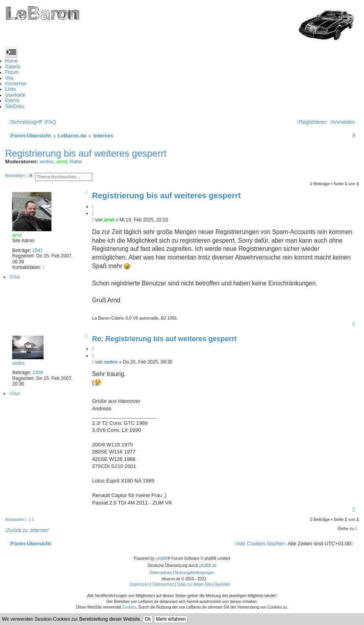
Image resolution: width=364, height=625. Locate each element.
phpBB (162, 558)
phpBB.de (208, 566)
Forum (12, 72)
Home (11, 61)
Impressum (139, 584)
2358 (37, 373)
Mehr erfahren (171, 619)
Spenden (223, 584)
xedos (47, 162)
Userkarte (15, 95)
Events (12, 101)
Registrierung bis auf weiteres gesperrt (86, 153)
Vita (9, 78)
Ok (148, 619)
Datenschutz (163, 584)
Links (11, 89)
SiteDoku (15, 106)
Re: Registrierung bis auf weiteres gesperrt (164, 339)
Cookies (129, 607)
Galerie (13, 67)
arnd (61, 162)
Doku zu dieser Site (195, 584)
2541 (37, 250)
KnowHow (16, 84)
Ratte (76, 162)
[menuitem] (50, 122)
